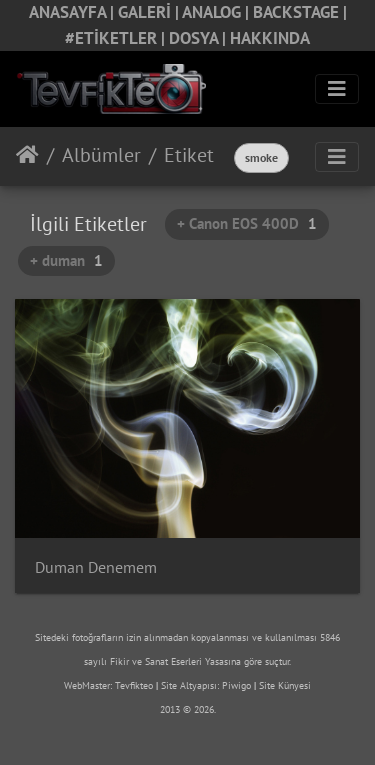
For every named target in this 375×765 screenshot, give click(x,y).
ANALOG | (217, 12)
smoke (261, 157)
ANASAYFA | (73, 12)
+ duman (66, 260)
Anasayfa (27, 155)
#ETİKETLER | (117, 38)
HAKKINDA (270, 38)
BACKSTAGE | (300, 12)
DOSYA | (199, 38)
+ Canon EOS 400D (247, 223)
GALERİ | (150, 12)
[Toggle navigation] (337, 89)
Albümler (101, 155)
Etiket (189, 155)
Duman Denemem (96, 567)
